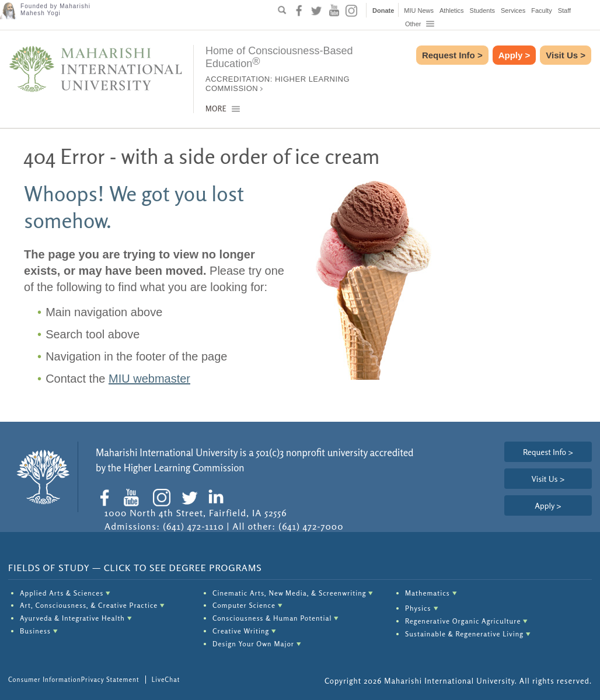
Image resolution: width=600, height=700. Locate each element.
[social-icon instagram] (351, 10)
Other (420, 24)
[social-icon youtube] (334, 10)
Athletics (452, 10)
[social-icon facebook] (299, 10)
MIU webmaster (149, 379)
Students (482, 10)
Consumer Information (45, 680)
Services (513, 10)
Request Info (452, 55)
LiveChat (166, 680)
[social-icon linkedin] (219, 498)
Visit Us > (548, 479)
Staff (564, 10)
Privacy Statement (110, 680)
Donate (383, 10)
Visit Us (566, 55)
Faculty (541, 10)
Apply (514, 55)
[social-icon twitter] (316, 10)
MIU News (419, 10)
